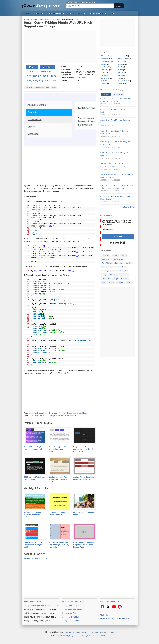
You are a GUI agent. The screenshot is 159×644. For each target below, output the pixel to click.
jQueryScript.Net (74, 636)
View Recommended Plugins (41, 76)
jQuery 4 (115, 255)
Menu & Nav (105, 70)
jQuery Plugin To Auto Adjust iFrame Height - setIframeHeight (33, 515)
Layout (121, 64)
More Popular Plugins (127, 207)
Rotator (121, 73)
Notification (113, 275)
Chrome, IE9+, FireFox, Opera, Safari (37, 88)
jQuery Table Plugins (70, 617)
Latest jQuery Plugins (56, 13)
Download (48, 67)
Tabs (104, 283)
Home (27, 13)
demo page (43, 373)
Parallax (114, 271)
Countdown (106, 259)
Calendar (112, 267)
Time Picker (124, 271)
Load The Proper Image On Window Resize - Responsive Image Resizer (59, 413)
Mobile (121, 70)
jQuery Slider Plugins (70, 606)
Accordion (122, 56)
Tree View (120, 283)
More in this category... (41, 71)
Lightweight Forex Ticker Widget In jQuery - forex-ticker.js (52, 416)
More (51, 621)
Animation (104, 59)
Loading (121, 67)
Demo (32, 67)
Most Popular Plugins (77, 13)
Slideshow (122, 75)
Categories (39, 13)
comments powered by (35, 558)
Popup (104, 275)
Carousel (124, 255)
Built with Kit (118, 243)
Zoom (120, 84)
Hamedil (65, 370)
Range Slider (106, 279)
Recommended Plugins (98, 13)
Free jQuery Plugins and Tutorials (42, 5)
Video (129, 283)
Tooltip (103, 84)
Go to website (81, 78)
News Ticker (122, 267)
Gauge (116, 279)
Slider (103, 75)
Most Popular (106, 94)
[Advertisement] (60, 47)
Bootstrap (105, 271)
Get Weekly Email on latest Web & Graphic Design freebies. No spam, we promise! (117, 222)
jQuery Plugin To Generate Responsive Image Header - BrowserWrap (84, 545)
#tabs (54, 88)
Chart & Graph (123, 59)
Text (102, 81)
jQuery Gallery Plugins (71, 621)
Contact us (125, 618)
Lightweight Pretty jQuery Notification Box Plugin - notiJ (34, 545)
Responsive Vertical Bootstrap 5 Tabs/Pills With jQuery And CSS (84, 449)
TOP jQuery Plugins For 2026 (41, 80)
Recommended (118, 94)
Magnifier (129, 263)
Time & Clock (123, 81)
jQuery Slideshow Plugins (72, 609)
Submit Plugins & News (109, 618)
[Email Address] (118, 230)
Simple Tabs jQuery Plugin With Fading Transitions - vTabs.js (59, 449)
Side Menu (125, 279)
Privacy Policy (87, 636)
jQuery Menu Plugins (70, 613)
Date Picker (119, 263)
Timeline (111, 283)
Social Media (105, 78)
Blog (114, 13)
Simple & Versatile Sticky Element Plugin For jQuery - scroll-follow (59, 545)
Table (120, 78)
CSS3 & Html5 (106, 61)
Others (103, 73)
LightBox (104, 67)
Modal (104, 267)
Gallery (103, 64)
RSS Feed (104, 636)
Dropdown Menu (118, 259)
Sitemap (96, 636)
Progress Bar (124, 275)
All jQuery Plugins (107, 56)
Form (120, 61)
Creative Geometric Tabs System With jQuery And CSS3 (58, 479)
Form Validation (107, 263)
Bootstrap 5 (106, 255)
